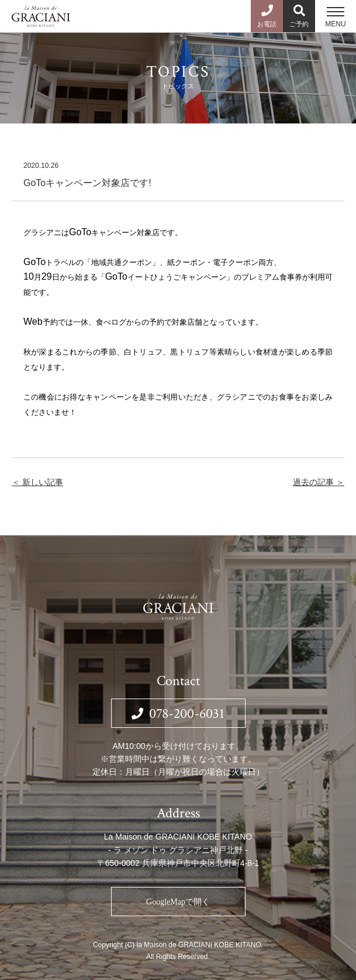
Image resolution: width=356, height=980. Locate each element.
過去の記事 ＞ (319, 482)
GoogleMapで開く (178, 902)
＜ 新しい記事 (37, 482)
